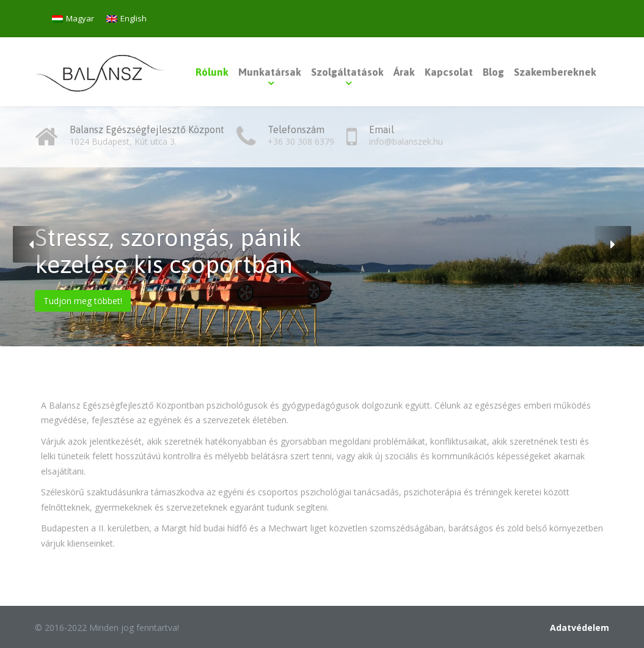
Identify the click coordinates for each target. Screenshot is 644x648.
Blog (493, 72)
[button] (31, 244)
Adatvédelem (580, 628)
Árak (404, 72)
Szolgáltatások (347, 72)
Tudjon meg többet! (83, 301)
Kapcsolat (449, 72)
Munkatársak (270, 72)
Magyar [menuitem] (80, 18)
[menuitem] (73, 19)
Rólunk (212, 72)
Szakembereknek (555, 72)
